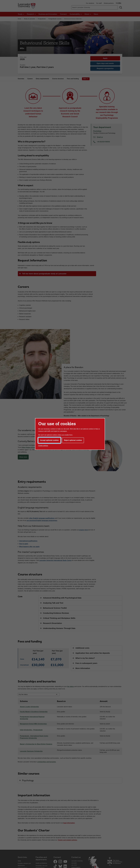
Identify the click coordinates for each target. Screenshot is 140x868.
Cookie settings (43, 446)
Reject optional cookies (73, 440)
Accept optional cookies (49, 440)
